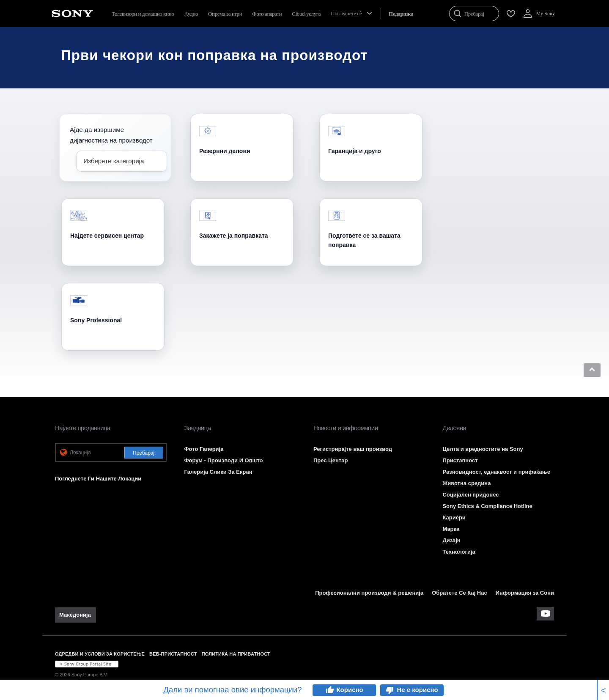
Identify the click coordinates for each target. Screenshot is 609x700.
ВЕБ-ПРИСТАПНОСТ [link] (173, 654)
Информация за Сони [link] (525, 593)
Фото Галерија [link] (204, 449)
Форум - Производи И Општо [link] (223, 460)
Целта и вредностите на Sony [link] (483, 449)
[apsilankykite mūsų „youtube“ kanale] (545, 614)
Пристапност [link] (460, 460)
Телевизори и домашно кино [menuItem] (143, 14)
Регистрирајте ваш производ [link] (353, 449)
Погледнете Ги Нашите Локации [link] (98, 479)
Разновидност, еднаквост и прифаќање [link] (496, 472)
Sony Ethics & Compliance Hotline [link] (487, 506)
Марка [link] (451, 529)
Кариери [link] (454, 517)
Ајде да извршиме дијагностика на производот (111, 135)
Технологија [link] (459, 552)
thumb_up (329, 690)
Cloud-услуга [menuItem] (306, 14)
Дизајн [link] (451, 540)
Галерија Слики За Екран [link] (218, 472)
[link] (75, 615)
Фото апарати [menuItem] (267, 14)
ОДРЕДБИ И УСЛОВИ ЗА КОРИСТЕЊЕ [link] (100, 654)
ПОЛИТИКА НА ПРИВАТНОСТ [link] (236, 654)
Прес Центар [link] (331, 460)
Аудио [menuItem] (191, 14)
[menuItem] (401, 14)
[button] (592, 370)
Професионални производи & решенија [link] (369, 593)
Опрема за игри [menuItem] (225, 14)
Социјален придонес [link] (470, 495)
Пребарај (144, 453)
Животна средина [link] (466, 483)
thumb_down (390, 690)
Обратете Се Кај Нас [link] (459, 593)
